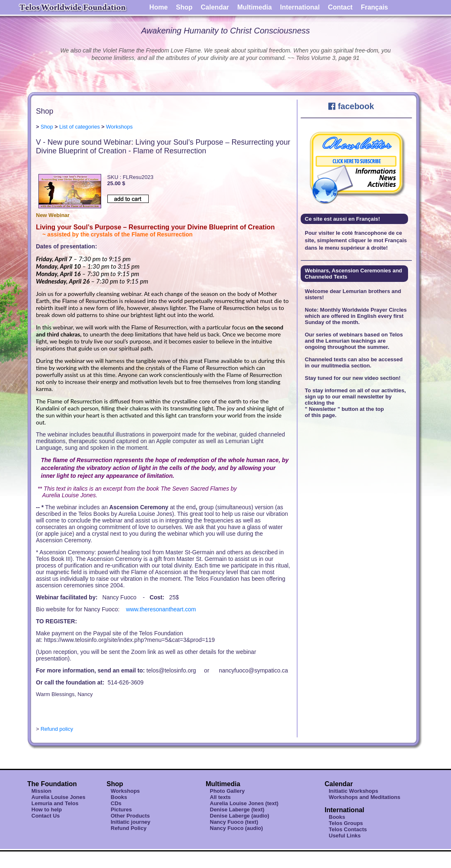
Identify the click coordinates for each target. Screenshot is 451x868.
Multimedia (255, 7)
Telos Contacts (348, 829)
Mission (41, 791)
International (300, 7)
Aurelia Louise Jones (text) (244, 803)
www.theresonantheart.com (161, 609)
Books (119, 797)
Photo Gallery (227, 791)
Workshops (120, 127)
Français (375, 7)
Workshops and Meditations (364, 797)
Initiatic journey (131, 822)
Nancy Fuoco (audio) (236, 828)
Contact (340, 7)
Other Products (130, 816)
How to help (47, 810)
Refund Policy (129, 828)
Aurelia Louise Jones (58, 797)
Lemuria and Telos (55, 803)
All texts (220, 797)
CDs (116, 803)
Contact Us (46, 816)
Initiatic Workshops (354, 791)
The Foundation (52, 784)
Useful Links (345, 836)
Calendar (215, 7)
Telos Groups (346, 823)
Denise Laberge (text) (237, 810)
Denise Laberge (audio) (240, 816)
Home (159, 7)
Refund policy (57, 729)
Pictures (121, 810)
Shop (184, 7)
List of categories (79, 127)
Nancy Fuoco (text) (234, 822)
